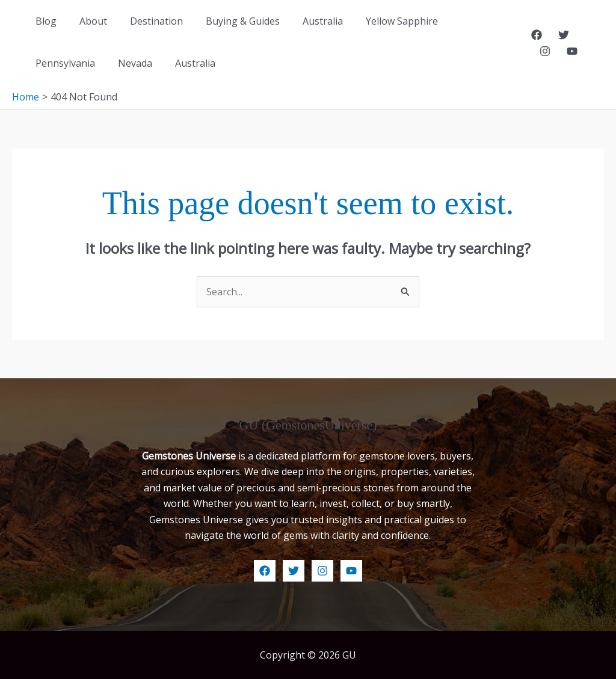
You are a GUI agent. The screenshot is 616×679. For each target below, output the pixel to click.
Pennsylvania (467, 21)
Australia (306, 21)
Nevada (51, 63)
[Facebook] (534, 35)
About (88, 21)
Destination (147, 21)
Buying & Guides (230, 21)
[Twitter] (561, 35)
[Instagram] (588, 35)
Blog (44, 21)
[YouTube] (541, 51)
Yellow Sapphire (382, 21)
